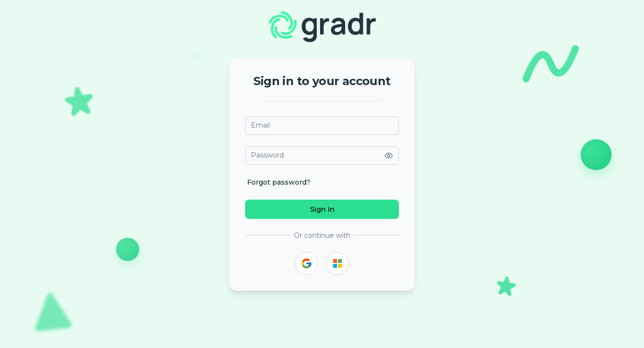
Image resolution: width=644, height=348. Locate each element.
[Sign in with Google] (307, 263)
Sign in (322, 209)
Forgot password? (279, 182)
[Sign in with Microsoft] (337, 263)
